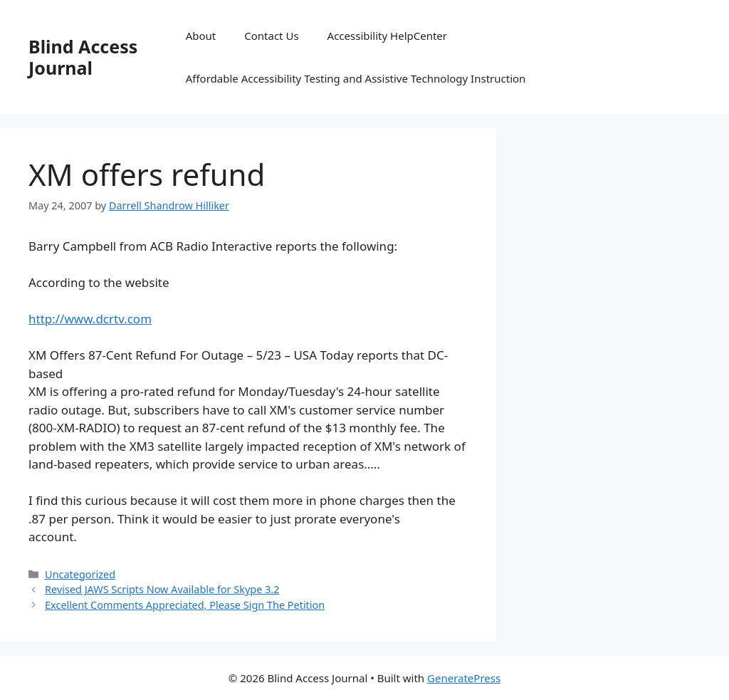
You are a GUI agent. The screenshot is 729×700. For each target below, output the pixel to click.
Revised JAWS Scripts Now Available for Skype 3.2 (162, 589)
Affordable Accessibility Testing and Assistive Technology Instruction (356, 78)
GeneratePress (464, 678)
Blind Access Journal (83, 57)
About (201, 36)
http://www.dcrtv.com (90, 319)
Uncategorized (80, 574)
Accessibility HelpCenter (387, 36)
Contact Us (271, 36)
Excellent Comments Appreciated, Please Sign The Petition (185, 605)
